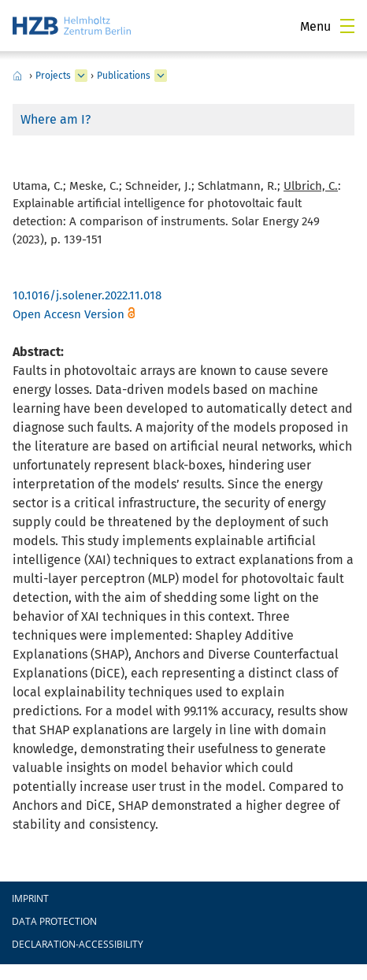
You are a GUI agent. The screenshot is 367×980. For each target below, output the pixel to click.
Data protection (54, 921)
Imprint (30, 898)
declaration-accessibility (78, 944)
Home (17, 76)
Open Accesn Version (69, 314)
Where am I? (56, 119)
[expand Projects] (81, 76)
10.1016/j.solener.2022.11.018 (87, 295)
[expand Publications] (161, 76)
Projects (53, 76)
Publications (124, 76)
